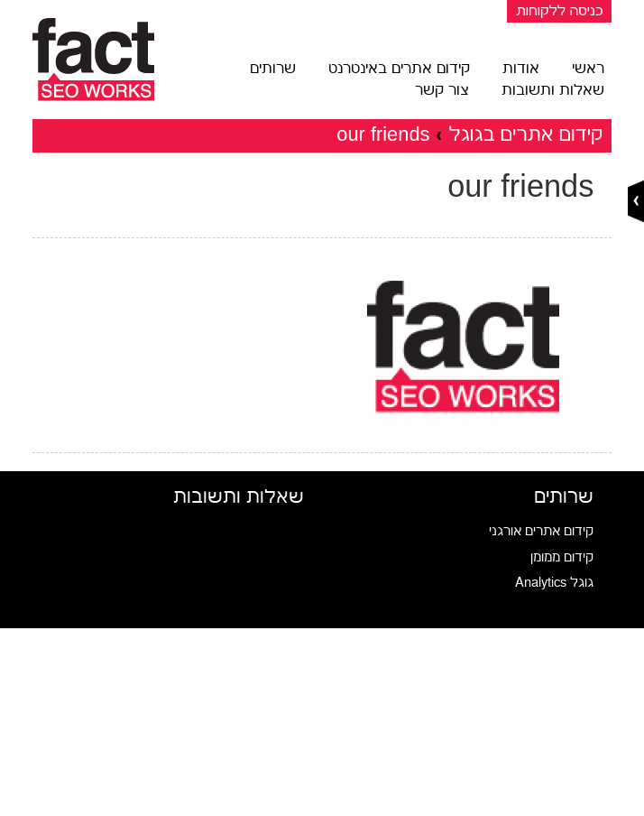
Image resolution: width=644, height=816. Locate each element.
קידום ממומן (562, 557)
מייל (293, 760)
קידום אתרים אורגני (541, 531)
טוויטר (288, 718)
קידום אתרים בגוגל (525, 134)
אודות (521, 69)
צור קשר (442, 90)
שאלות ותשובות (553, 90)
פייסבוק (284, 677)
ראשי (588, 69)
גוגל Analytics (554, 583)
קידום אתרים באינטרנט (399, 69)
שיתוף (287, 802)
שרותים (273, 69)
